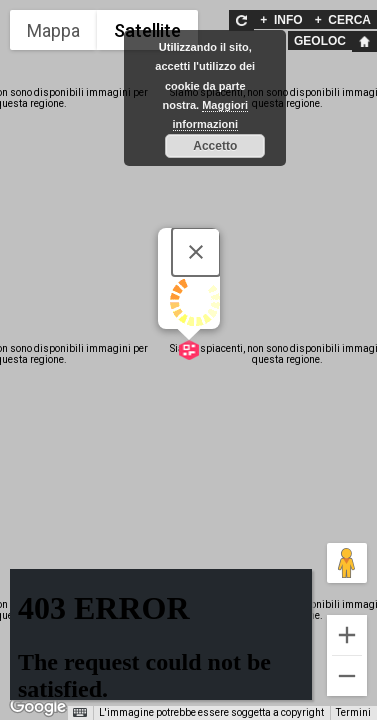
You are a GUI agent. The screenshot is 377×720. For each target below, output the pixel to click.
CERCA (343, 20)
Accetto (215, 146)
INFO (281, 20)
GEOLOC (320, 41)
